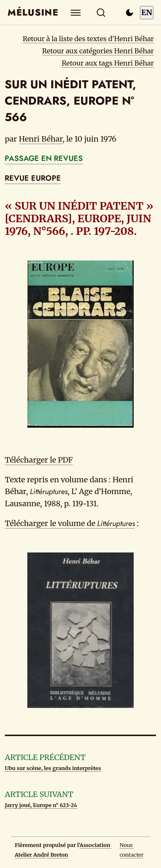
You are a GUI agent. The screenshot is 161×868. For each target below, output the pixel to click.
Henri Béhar (41, 139)
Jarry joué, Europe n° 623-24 (41, 805)
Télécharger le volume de (70, 523)
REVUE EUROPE (33, 178)
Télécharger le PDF (39, 460)
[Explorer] (75, 12)
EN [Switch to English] (147, 12)
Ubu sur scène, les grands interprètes (53, 768)
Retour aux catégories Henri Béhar (98, 51)
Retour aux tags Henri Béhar (108, 63)
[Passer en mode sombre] (129, 13)
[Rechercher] (101, 12)
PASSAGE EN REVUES (44, 158)
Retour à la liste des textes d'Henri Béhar (88, 39)
